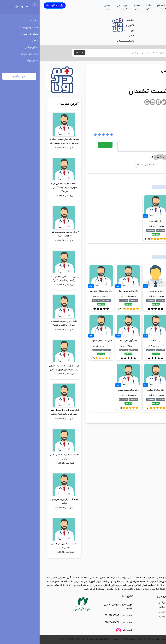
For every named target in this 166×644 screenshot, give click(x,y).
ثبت (66, 145)
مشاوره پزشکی (97, 7)
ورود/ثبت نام (15, 5)
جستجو (40, 53)
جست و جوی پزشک (138, 7)
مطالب (122, 607)
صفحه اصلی (154, 7)
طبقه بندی (109, 7)
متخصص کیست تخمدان (144, 417)
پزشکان (122, 602)
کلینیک (122, 612)
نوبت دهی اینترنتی (82, 7)
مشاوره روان (67, 7)
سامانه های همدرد (122, 7)
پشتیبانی (121, 617)
